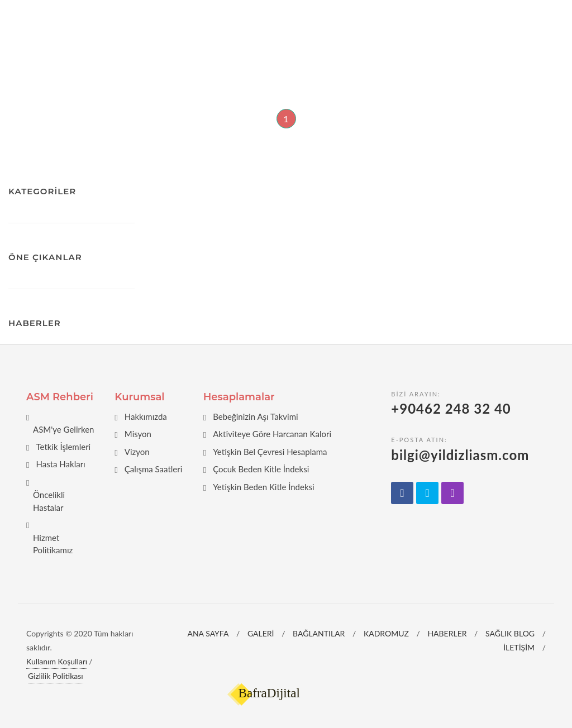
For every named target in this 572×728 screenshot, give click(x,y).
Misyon (138, 434)
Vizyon (137, 452)
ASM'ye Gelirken (63, 429)
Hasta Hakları (60, 464)
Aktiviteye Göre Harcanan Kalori (272, 434)
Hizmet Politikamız (53, 544)
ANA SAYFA (208, 633)
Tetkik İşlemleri (63, 447)
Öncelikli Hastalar (49, 501)
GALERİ (261, 633)
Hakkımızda (146, 416)
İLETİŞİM (519, 647)
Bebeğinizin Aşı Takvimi (255, 416)
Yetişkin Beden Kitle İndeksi (264, 487)
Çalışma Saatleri (154, 469)
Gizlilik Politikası (56, 676)
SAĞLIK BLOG (510, 633)
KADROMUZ (386, 633)
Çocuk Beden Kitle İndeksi (261, 469)
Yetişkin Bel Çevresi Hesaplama (270, 452)
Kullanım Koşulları (57, 661)
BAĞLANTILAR (319, 633)
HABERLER (447, 633)
